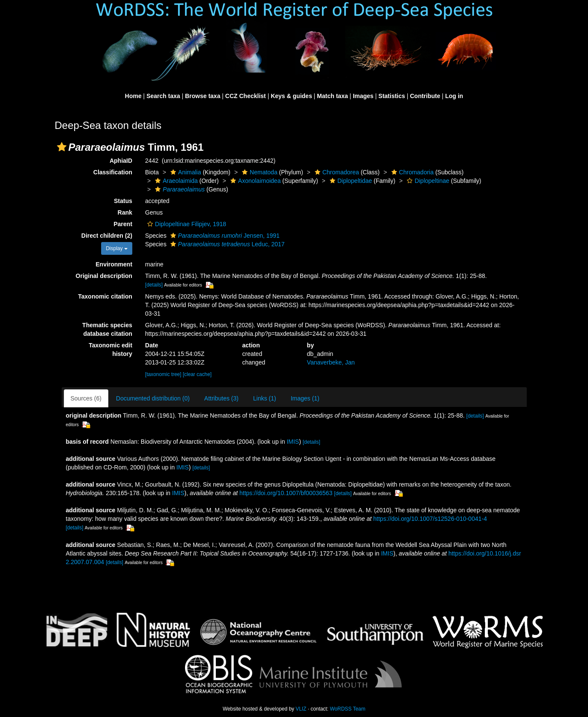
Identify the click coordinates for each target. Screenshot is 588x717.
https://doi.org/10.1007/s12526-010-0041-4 (430, 519)
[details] (154, 285)
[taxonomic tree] (163, 374)
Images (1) (305, 398)
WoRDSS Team (348, 709)
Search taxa (163, 96)
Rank (125, 212)
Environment (114, 264)
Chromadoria (412, 172)
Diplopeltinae (427, 181)
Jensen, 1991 (224, 236)
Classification (113, 172)
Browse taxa (203, 96)
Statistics (392, 96)
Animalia (185, 172)
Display (117, 248)
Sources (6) (86, 398)
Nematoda (259, 172)
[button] (62, 147)
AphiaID (121, 161)
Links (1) (265, 398)
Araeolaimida (175, 181)
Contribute (425, 96)
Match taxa (332, 96)
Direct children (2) (107, 236)
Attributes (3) (221, 398)
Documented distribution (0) (153, 398)
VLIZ (301, 709)
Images (363, 96)
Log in (454, 96)
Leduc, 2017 (227, 244)
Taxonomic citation (105, 296)
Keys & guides (291, 96)
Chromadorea (336, 172)
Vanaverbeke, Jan (331, 362)
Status (123, 201)
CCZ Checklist (246, 96)
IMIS (293, 442)
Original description (104, 276)
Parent (123, 224)
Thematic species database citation (107, 329)
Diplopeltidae (350, 181)
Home (133, 96)
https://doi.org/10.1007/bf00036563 (286, 493)
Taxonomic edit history (110, 350)
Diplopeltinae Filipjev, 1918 (186, 224)
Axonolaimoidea (255, 181)
